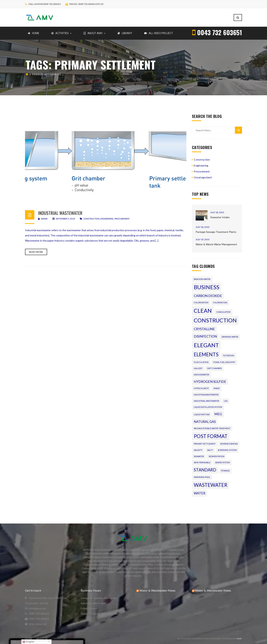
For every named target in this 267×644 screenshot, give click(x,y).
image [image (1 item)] (217, 386)
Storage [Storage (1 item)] (225, 469)
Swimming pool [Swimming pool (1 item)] (202, 475)
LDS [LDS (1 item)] (226, 399)
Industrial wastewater (60, 211)
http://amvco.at (38, 622)
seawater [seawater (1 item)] (199, 454)
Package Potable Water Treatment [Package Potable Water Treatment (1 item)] (212, 426)
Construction (91, 217)
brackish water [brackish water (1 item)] (202, 277)
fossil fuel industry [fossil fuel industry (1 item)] (224, 360)
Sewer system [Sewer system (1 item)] (222, 461)
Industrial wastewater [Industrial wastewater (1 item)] (206, 399)
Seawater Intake (220, 215)
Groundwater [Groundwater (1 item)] (201, 373)
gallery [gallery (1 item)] (198, 366)
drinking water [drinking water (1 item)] (230, 335)
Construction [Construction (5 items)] (215, 318)
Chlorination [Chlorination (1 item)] (201, 301)
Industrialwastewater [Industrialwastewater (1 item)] (206, 393)
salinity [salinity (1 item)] (198, 448)
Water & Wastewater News (157, 588)
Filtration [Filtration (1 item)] (229, 354)
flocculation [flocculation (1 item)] (201, 360)
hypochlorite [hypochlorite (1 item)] (201, 386)
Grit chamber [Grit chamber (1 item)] (214, 366)
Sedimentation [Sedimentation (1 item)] (216, 454)
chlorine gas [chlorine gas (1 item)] (220, 301)
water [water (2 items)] (200, 491)
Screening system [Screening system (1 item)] (227, 448)
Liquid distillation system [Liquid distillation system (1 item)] (208, 405)
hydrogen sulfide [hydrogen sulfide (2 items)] (210, 380)
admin (43, 217)
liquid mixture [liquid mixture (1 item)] (202, 413)
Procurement (122, 217)
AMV (239, 637)
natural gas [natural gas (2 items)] (205, 420)
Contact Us (59, 637)
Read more (36, 250)
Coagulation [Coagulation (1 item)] (223, 310)
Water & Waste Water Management (216, 242)
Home (29, 637)
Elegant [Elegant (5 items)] (206, 343)
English (28, 642)
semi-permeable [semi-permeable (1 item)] (202, 461)
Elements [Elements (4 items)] (206, 353)
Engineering (107, 217)
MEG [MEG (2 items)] (218, 412)
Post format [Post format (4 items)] (211, 434)
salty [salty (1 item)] (210, 448)
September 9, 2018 (64, 217)
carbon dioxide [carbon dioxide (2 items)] (208, 294)
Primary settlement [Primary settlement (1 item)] (205, 442)
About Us (42, 637)
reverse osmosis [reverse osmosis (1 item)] (229, 442)
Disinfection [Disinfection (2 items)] (205, 335)
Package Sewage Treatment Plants (216, 230)
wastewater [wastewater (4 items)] (211, 483)
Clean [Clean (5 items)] (203, 309)
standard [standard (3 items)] (205, 468)
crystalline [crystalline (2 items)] (204, 327)
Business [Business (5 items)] (207, 285)
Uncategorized (203, 175)
